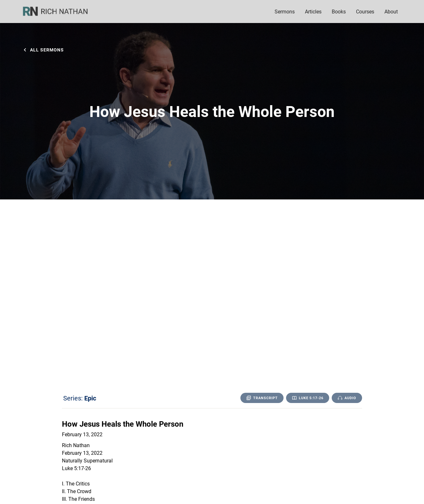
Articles (313, 11)
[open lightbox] (347, 398)
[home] (59, 12)
